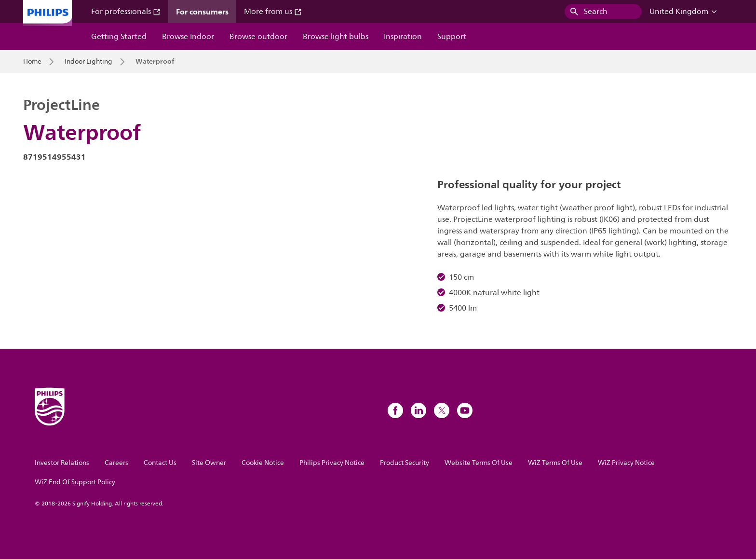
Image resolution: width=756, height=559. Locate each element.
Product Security (405, 463)
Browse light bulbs (336, 37)
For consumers (202, 12)
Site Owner (209, 463)
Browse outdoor (258, 37)
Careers (116, 463)
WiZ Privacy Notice (626, 463)
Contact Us (160, 463)
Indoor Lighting (88, 62)
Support (452, 37)
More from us (273, 12)
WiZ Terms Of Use (555, 463)
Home (32, 62)
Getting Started (119, 37)
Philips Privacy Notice (332, 463)
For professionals (126, 12)
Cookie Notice (263, 463)
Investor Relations (62, 463)
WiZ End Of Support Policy (75, 482)
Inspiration (403, 37)
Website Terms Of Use (479, 463)
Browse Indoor (188, 37)
